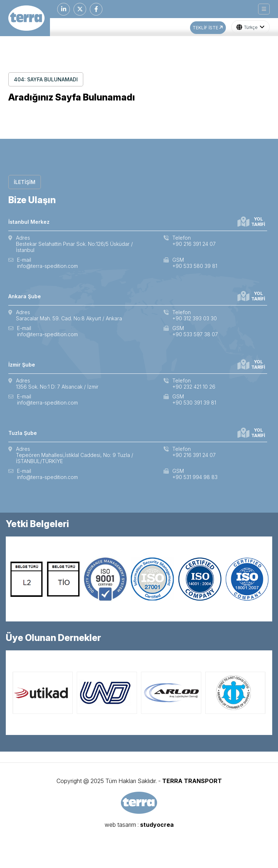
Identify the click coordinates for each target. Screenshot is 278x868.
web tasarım (120, 825)
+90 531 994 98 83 (195, 477)
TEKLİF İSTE (208, 27)
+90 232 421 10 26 (194, 387)
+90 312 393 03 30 (195, 318)
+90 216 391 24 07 (194, 244)
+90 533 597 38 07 (195, 334)
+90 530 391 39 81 (194, 403)
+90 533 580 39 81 (195, 266)
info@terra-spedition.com (47, 266)
